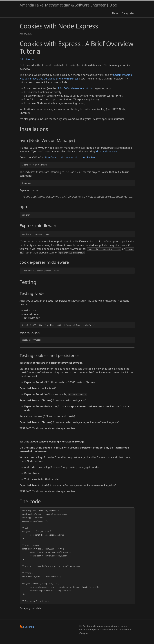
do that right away (107, 151)
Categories (128, 13)
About (115, 13)
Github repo (27, 59)
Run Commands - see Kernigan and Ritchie (70, 157)
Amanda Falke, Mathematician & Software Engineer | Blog (68, 5)
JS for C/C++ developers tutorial (75, 88)
